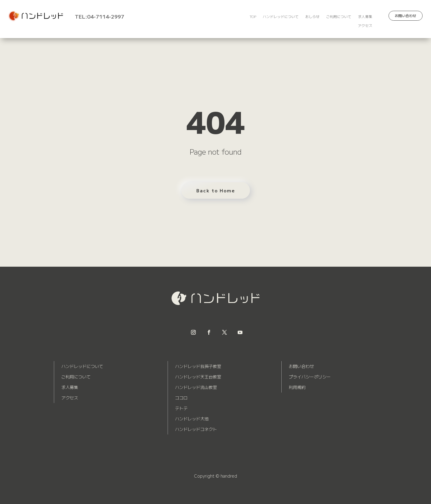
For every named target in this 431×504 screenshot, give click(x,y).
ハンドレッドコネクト (196, 429)
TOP (253, 17)
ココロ (181, 398)
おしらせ (312, 17)
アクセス (365, 26)
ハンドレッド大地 (192, 419)
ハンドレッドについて (281, 17)
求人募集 (365, 17)
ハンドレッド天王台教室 (198, 377)
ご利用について (339, 17)
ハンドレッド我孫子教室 (198, 366)
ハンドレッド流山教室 (196, 387)
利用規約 (297, 387)
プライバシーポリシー (310, 377)
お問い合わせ (406, 16)
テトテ (181, 408)
